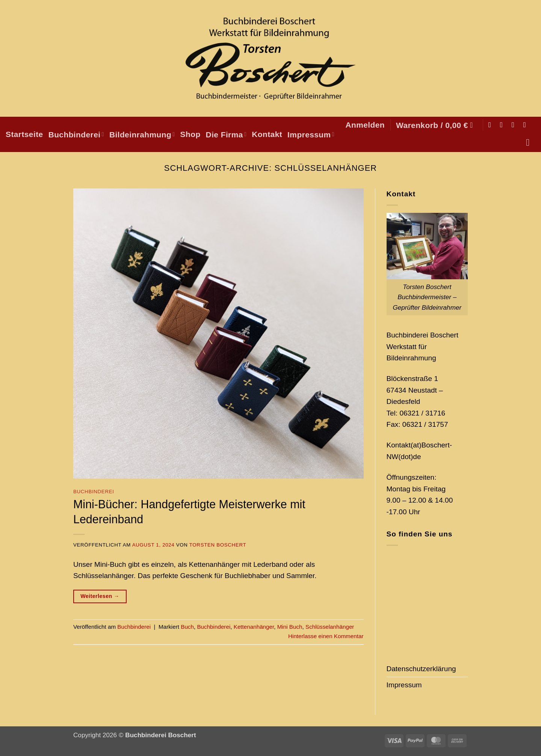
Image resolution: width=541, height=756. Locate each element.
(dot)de (410, 457)
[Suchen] (531, 143)
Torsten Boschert (218, 545)
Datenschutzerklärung (421, 669)
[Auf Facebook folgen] (492, 125)
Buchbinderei (76, 135)
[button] (365, 125)
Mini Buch (290, 627)
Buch (187, 627)
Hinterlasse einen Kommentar (326, 636)
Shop (190, 134)
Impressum (311, 135)
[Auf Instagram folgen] (504, 125)
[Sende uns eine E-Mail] (515, 125)
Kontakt (267, 134)
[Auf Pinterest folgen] (527, 125)
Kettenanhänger (254, 627)
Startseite (24, 134)
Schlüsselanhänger (330, 627)
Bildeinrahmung (142, 135)
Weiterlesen (100, 596)
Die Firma (226, 135)
